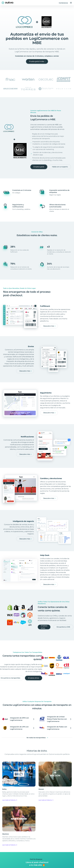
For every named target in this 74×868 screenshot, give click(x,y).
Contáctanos (63, 3)
